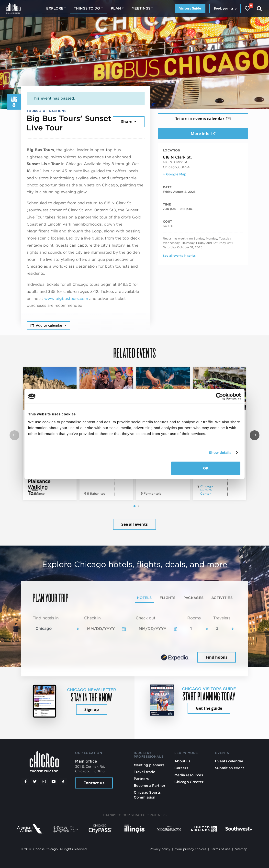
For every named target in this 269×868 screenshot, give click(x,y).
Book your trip (225, 8)
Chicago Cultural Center (207, 490)
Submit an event (230, 768)
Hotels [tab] (144, 598)
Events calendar (229, 761)
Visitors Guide (190, 8)
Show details (220, 452)
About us (182, 761)
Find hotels (217, 657)
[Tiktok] (63, 781)
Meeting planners (149, 765)
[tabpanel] (134, 640)
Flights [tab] (168, 598)
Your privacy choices (191, 849)
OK (206, 468)
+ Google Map (175, 174)
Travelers (222, 618)
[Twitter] (35, 781)
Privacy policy (160, 849)
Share (127, 122)
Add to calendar (47, 325)
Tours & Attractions (46, 111)
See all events (134, 524)
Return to (203, 119)
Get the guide (209, 708)
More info (203, 134)
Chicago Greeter (189, 782)
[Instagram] (44, 781)
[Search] (259, 8)
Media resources (189, 775)
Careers (181, 768)
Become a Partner (150, 785)
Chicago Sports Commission (147, 795)
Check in (92, 618)
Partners (141, 779)
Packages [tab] (193, 598)
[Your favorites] (248, 8)
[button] (134, 506)
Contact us (94, 783)
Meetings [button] (141, 8)
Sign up (92, 709)
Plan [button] (116, 8)
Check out (146, 618)
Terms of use (221, 849)
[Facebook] (25, 781)
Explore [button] (55, 8)
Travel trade (145, 772)
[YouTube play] (54, 781)
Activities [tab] (222, 598)
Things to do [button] (87, 8)
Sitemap (241, 849)
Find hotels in (46, 618)
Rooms (194, 618)
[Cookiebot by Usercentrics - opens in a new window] (219, 396)
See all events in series (179, 256)
